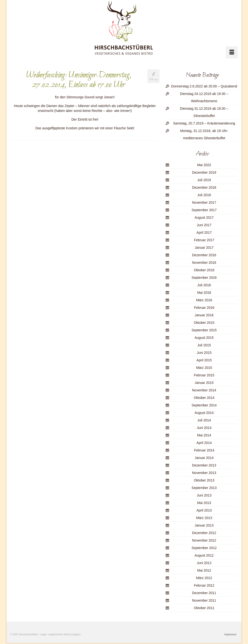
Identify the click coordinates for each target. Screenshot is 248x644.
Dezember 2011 (204, 593)
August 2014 (204, 413)
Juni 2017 (204, 225)
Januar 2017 (204, 248)
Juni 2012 (204, 563)
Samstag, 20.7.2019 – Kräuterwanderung (204, 123)
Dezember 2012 (204, 533)
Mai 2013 (204, 503)
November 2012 (204, 540)
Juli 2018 (204, 195)
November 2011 (204, 600)
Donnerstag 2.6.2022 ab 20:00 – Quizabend (204, 86)
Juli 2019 (204, 180)
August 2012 (204, 555)
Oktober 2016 (204, 270)
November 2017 (204, 202)
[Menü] (232, 52)
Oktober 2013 (204, 480)
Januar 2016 (204, 315)
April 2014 (204, 443)
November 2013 (204, 473)
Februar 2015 (204, 375)
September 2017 (204, 210)
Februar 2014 (204, 450)
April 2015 (204, 360)
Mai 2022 (204, 165)
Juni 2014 (204, 428)
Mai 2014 (204, 435)
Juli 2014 (204, 420)
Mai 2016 (204, 293)
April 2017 (204, 233)
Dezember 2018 (204, 187)
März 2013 (204, 518)
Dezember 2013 (204, 465)
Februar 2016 (204, 308)
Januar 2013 (204, 525)
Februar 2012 (204, 585)
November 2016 (204, 263)
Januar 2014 (204, 458)
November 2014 (204, 390)
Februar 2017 (204, 240)
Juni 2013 (204, 495)
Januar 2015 (204, 383)
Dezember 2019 (204, 172)
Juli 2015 (204, 345)
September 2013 (204, 488)
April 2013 (204, 510)
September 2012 (204, 548)
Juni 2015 (204, 353)
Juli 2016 (204, 285)
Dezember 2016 (204, 255)
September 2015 (204, 330)
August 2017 (204, 217)
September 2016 (204, 278)
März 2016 (204, 300)
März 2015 (204, 368)
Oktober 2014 (204, 398)
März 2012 (204, 578)
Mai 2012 (204, 570)
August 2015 (204, 338)
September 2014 (204, 405)
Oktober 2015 (204, 323)
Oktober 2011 (204, 608)
